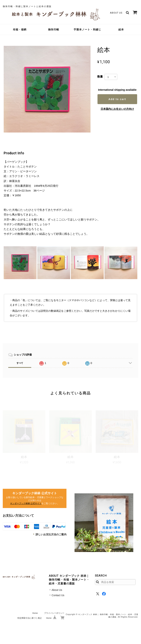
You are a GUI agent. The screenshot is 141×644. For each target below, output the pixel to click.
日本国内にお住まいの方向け (117, 109)
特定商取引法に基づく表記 (30, 618)
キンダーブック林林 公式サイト (26, 503)
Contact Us (58, 595)
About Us (116, 13)
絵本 (121, 30)
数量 (100, 77)
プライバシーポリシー (54, 613)
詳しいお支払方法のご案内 (51, 534)
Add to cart (117, 99)
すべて (20, 363)
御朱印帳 (54, 30)
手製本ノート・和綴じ (87, 30)
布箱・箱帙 (20, 30)
